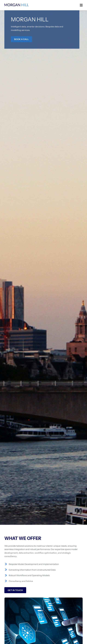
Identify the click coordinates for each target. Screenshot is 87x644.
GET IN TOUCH (15, 590)
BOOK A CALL (21, 39)
